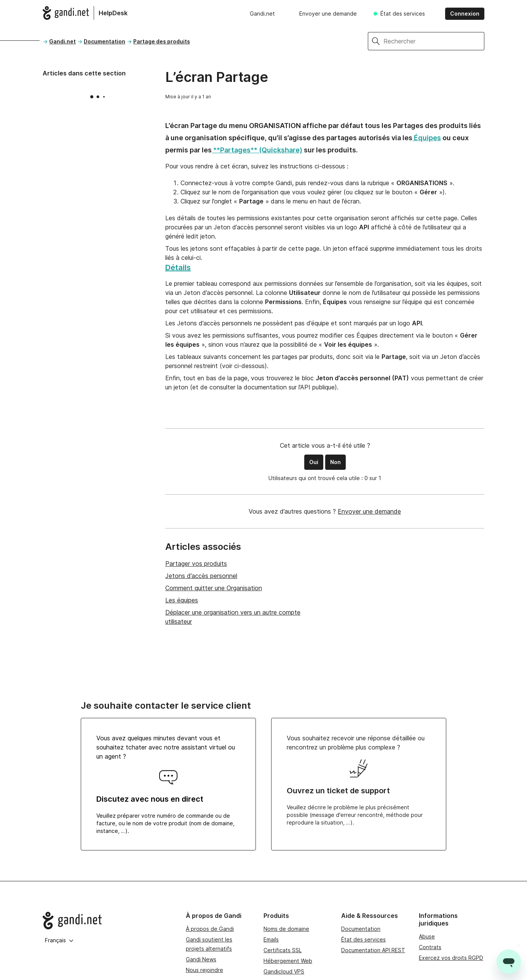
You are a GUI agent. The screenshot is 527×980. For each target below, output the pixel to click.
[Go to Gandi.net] (108, 921)
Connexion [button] (465, 14)
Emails (271, 939)
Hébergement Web (288, 961)
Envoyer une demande (328, 14)
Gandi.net (262, 14)
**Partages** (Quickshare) (257, 150)
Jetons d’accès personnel (201, 576)
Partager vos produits (196, 564)
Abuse (427, 936)
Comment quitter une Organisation (214, 588)
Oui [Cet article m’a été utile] (314, 462)
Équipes (427, 138)
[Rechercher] (434, 41)
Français (59, 940)
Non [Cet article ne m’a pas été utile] (335, 462)
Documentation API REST (373, 950)
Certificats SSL (283, 950)
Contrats (430, 947)
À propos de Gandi (210, 929)
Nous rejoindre (204, 970)
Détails (178, 267)
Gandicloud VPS (284, 971)
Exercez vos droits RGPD (451, 958)
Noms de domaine (286, 929)
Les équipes (182, 600)
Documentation (105, 41)
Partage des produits (162, 41)
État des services (403, 14)
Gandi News (201, 959)
